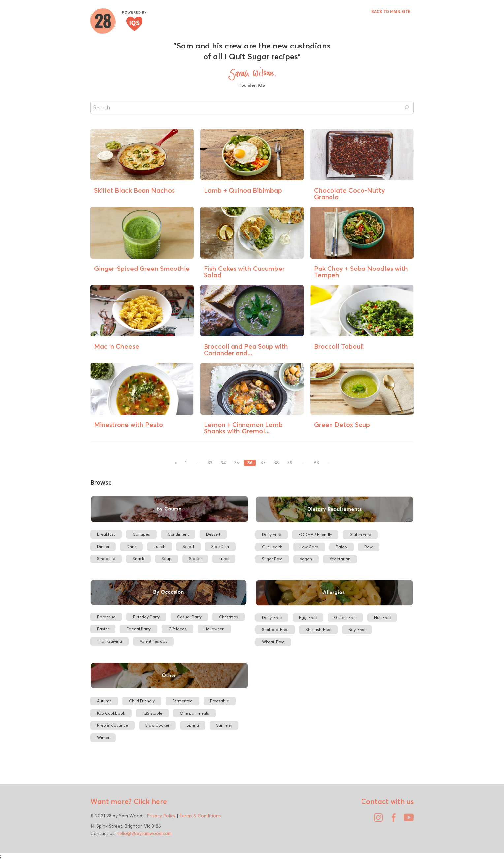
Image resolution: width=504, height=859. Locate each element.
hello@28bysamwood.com (144, 833)
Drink (131, 546)
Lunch (159, 546)
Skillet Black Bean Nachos (134, 190)
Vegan (306, 559)
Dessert (213, 534)
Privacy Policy (161, 816)
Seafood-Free (275, 630)
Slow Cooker (157, 725)
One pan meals (194, 713)
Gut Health (272, 547)
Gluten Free (360, 535)
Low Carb (309, 547)
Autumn (104, 701)
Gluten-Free (345, 617)
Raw (369, 547)
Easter (103, 629)
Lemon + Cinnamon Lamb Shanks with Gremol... (243, 428)
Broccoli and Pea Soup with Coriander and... (246, 350)
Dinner (103, 546)
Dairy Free (271, 535)
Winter (103, 737)
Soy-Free (357, 630)
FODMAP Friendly (315, 535)
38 (276, 463)
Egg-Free (308, 617)
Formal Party (139, 629)
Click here (149, 801)
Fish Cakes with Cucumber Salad (244, 272)
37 (263, 463)
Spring (193, 725)
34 (223, 463)
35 (237, 463)
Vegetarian (340, 559)
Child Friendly (142, 701)
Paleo (341, 547)
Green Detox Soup (342, 424)
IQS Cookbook (111, 713)
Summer (224, 725)
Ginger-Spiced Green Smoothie (142, 268)
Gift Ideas (177, 629)
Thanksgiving (110, 641)
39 (290, 463)
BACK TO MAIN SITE (391, 11)
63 (316, 463)
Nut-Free (382, 617)
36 (250, 463)
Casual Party (189, 617)
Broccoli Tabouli (339, 346)
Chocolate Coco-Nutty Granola (349, 193)
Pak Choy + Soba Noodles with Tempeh (361, 272)
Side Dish (220, 546)
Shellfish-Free (318, 630)
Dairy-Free (272, 617)
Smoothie (106, 559)
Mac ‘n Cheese (117, 346)
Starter (195, 559)
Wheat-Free (273, 642)
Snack (138, 559)
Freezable (220, 701)
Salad (188, 546)
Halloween (214, 629)
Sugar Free (272, 559)
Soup (167, 559)
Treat (224, 559)
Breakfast (106, 534)
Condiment (178, 534)
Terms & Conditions (200, 816)
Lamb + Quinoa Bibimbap (243, 190)
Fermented (182, 701)
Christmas (229, 617)
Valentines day (153, 641)
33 (210, 463)
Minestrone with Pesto (128, 424)
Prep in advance (112, 725)
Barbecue (106, 617)
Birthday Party (146, 617)
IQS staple (152, 713)
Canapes (141, 534)
